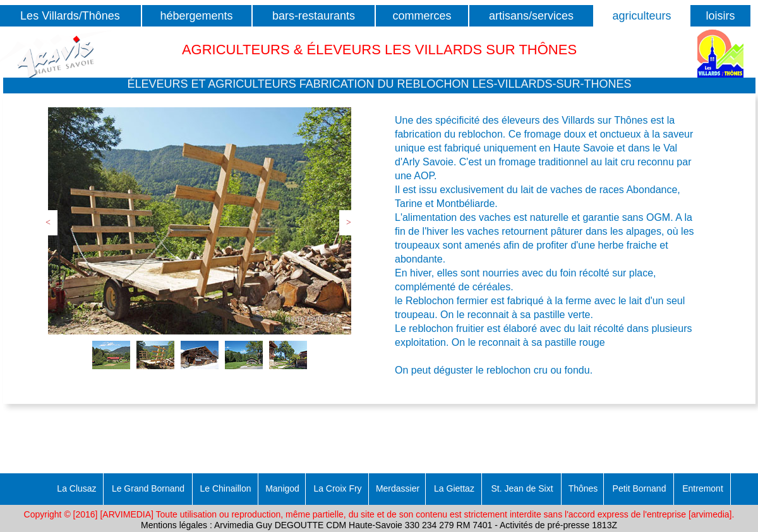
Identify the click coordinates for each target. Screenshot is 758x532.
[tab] (111, 355)
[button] (379, 86)
